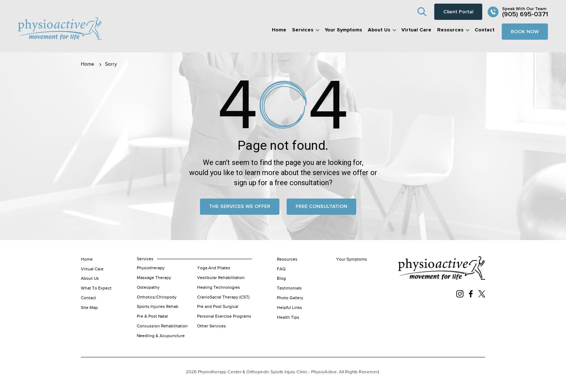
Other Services (212, 326)
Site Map (89, 308)
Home (279, 30)
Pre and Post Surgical (218, 306)
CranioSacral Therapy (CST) (223, 297)
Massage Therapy (154, 278)
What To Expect (96, 288)
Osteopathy (148, 287)
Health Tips (288, 317)
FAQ (281, 269)
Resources (450, 30)
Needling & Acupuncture (161, 336)
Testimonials (289, 288)
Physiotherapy (151, 268)
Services (303, 30)
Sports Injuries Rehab (158, 306)
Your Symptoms (343, 30)
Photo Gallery (290, 298)
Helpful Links (289, 308)
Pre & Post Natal (152, 316)
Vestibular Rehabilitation (221, 278)
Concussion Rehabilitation (162, 326)
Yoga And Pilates (214, 268)
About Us (379, 30)
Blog (281, 278)
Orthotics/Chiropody (157, 297)
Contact (485, 30)
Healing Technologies (219, 287)
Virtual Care (416, 30)
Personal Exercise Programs (224, 316)
